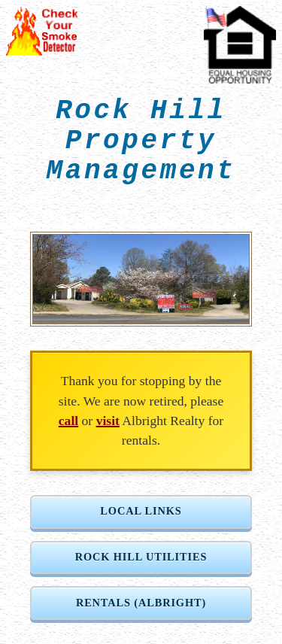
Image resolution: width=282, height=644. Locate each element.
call (68, 421)
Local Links (141, 511)
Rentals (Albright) (141, 603)
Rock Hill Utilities (141, 557)
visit (108, 421)
